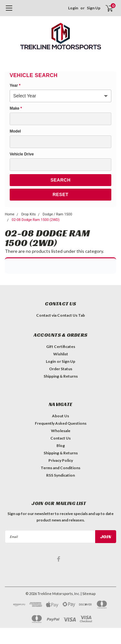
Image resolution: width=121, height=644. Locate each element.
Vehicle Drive (22, 154)
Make (16, 108)
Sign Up (94, 8)
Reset (60, 194)
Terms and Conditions (60, 468)
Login (73, 8)
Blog (61, 446)
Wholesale (61, 431)
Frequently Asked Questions (61, 423)
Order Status (61, 369)
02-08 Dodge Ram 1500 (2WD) (35, 220)
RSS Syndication (60, 475)
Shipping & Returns (61, 376)
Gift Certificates (61, 347)
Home (10, 214)
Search (60, 180)
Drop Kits (29, 214)
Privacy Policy (61, 460)
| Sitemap (88, 594)
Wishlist (61, 354)
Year (15, 85)
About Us (60, 416)
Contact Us (60, 438)
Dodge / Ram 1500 (57, 214)
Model (15, 131)
